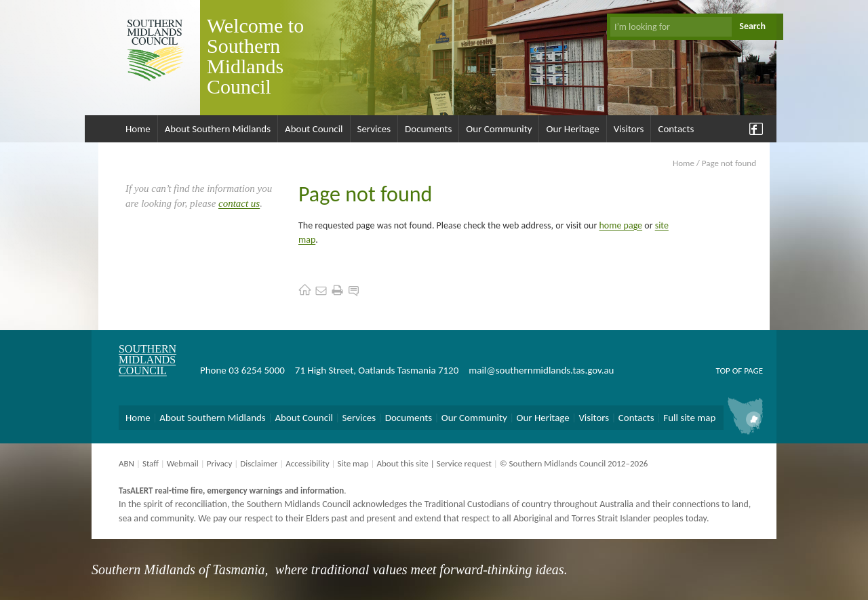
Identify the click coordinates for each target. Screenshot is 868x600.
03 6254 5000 (257, 370)
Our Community (499, 129)
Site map (353, 463)
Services (374, 129)
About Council (314, 129)
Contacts (676, 129)
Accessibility (307, 463)
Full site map (689, 418)
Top (723, 371)
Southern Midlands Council (147, 360)
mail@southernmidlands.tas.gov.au (541, 370)
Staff (151, 463)
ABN (126, 463)
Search (752, 26)
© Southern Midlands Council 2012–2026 (574, 463)
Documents (428, 129)
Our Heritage (572, 129)
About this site (402, 463)
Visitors (629, 129)
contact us (239, 203)
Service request (464, 463)
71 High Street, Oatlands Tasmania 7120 (377, 370)
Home (138, 129)
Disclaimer (259, 463)
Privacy (220, 463)
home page (621, 225)
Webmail (183, 463)
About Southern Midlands (218, 129)
